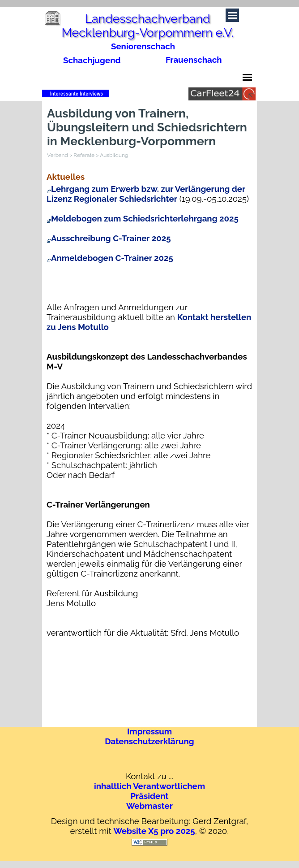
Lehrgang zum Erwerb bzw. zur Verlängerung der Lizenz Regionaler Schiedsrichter (146, 194)
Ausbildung (114, 155)
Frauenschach (194, 60)
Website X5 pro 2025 (154, 831)
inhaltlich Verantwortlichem (149, 786)
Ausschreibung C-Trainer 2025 (109, 238)
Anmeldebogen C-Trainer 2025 (110, 258)
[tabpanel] (199, 60)
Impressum (149, 731)
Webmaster (149, 806)
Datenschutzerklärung (149, 741)
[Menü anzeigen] (247, 77)
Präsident (149, 796)
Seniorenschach (143, 46)
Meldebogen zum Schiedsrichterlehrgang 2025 (143, 218)
